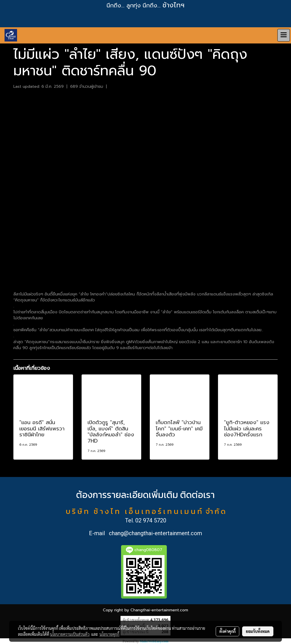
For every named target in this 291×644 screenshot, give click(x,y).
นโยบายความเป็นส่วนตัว (70, 634)
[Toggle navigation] (284, 35)
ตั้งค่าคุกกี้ (227, 631)
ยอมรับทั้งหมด (258, 631)
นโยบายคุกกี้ (109, 634)
